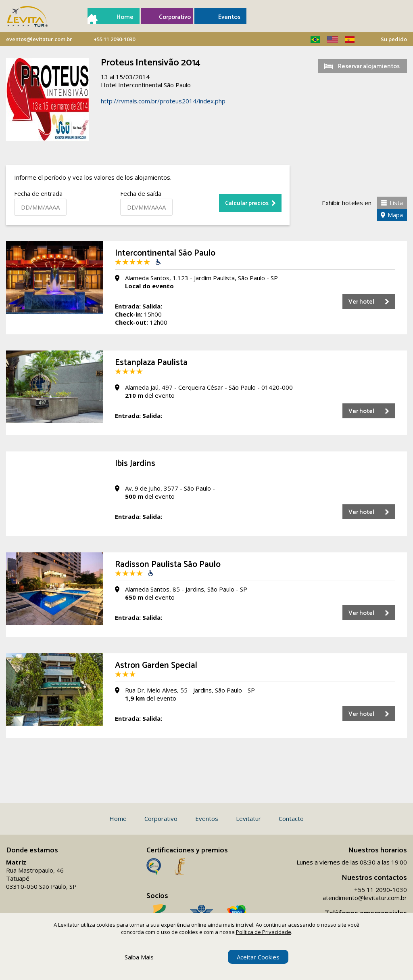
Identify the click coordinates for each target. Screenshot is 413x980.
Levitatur (248, 818)
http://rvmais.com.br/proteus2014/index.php (163, 101)
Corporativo (173, 17)
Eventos (229, 17)
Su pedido (394, 39)
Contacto (291, 818)
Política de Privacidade (264, 932)
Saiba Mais (139, 957)
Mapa (395, 215)
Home (125, 17)
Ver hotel (361, 302)
